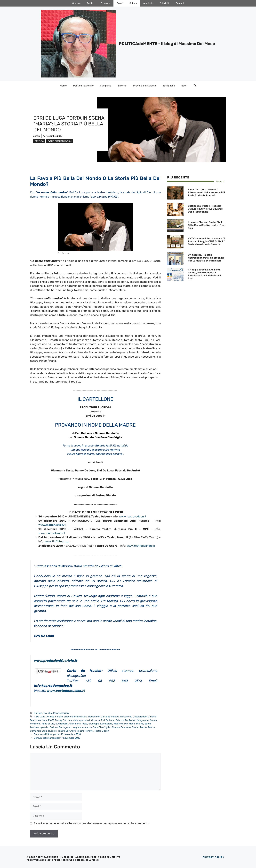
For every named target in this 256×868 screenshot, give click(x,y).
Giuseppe (94, 724)
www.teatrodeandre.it (141, 546)
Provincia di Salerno (144, 86)
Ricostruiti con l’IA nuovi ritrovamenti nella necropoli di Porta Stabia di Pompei (206, 192)
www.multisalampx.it (52, 533)
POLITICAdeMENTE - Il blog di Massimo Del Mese (167, 44)
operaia (44, 727)
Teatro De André (67, 731)
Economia (105, 3)
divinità (96, 720)
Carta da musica (110, 717)
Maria (132, 724)
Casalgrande (140, 717)
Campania (106, 86)
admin (36, 136)
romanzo (87, 727)
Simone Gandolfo (121, 727)
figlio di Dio (48, 724)
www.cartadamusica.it (66, 691)
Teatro (143, 727)
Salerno (122, 86)
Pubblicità (164, 3)
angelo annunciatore (76, 717)
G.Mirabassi (62, 724)
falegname (143, 720)
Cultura (133, 3)
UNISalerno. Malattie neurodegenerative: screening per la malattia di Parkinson (206, 258)
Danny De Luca (63, 720)
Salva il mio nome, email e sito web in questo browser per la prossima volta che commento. (92, 823)
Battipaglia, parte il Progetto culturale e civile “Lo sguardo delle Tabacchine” (205, 209)
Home (63, 86)
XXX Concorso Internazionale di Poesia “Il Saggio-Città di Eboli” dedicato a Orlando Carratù (206, 241)
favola (153, 720)
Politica (91, 3)
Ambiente (148, 3)
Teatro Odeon (102, 731)
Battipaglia (169, 86)
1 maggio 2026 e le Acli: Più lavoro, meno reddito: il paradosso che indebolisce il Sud (205, 274)
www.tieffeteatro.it (57, 541)
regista (77, 727)
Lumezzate (106, 724)
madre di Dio (121, 724)
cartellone (126, 717)
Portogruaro (65, 727)
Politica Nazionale (83, 86)
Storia (135, 727)
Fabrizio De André (126, 720)
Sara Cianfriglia (102, 727)
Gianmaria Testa (78, 724)
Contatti (180, 3)
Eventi (120, 3)
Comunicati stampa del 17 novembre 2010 (57, 738)
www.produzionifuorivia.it (56, 661)
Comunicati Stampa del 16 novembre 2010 (57, 734)
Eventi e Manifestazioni (60, 141)
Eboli (184, 86)
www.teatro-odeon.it (133, 516)
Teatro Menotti (85, 731)
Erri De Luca (108, 720)
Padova (54, 727)
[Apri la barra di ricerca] (195, 86)
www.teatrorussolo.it (52, 525)
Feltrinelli (35, 724)
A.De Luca (39, 717)
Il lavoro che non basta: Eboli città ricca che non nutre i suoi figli (207, 225)
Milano (140, 724)
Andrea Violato (55, 717)
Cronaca (76, 3)
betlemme (94, 717)
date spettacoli (82, 720)
